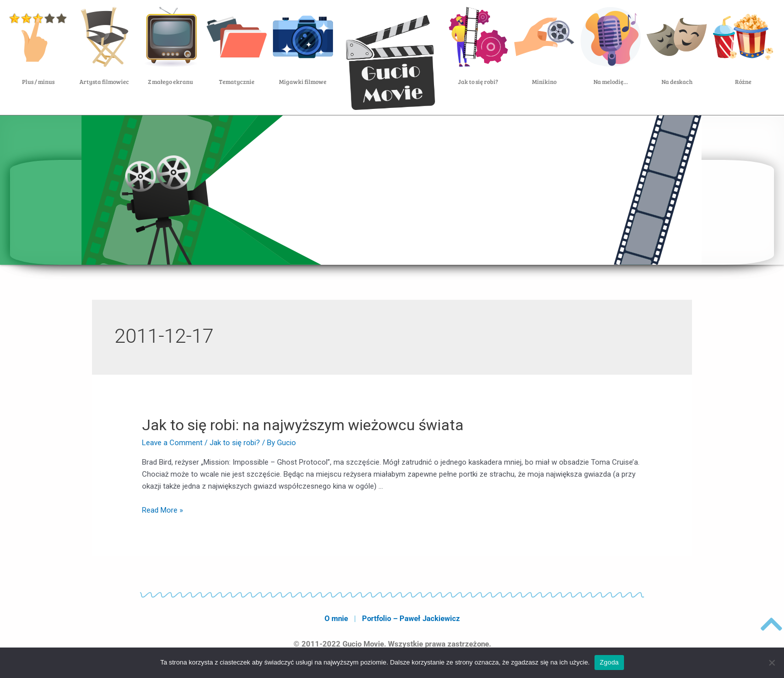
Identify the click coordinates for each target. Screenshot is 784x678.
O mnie (336, 619)
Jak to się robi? (235, 443)
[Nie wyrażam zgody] (771, 663)
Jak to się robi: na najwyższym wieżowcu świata (303, 425)
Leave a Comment (172, 443)
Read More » (162, 510)
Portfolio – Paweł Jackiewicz (411, 619)
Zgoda (609, 662)
